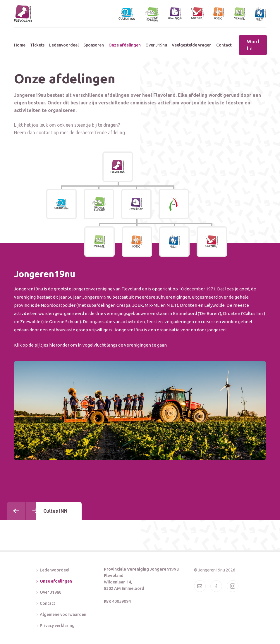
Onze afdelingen (125, 45)
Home (20, 45)
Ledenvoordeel (64, 45)
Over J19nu (156, 45)
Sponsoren (94, 45)
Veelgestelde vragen (192, 45)
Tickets (37, 45)
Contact (224, 45)
